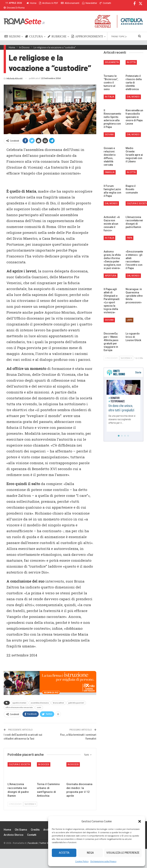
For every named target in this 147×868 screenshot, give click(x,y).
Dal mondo (133, 92)
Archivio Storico (14, 830)
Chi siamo (21, 825)
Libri (129, 316)
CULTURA (34, 32)
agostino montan (19, 698)
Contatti (32, 830)
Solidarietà (112, 58)
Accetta (64, 853)
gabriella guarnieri (76, 698)
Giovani (109, 130)
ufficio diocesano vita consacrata (19, 703)
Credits (35, 825)
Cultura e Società (19, 760)
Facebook (33, 839)
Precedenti (15, 800)
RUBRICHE (57, 32)
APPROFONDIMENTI (87, 32)
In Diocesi (44, 760)
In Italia (109, 92)
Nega (90, 853)
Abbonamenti (70, 3)
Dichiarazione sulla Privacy (103, 861)
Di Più (86, 3)
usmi (39, 703)
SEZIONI (12, 32)
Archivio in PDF (49, 3)
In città (131, 58)
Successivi (30, 800)
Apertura (111, 271)
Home (31, 3)
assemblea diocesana (40, 698)
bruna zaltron (58, 698)
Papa (129, 233)
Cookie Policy (82, 861)
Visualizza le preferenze (123, 853)
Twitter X (44, 839)
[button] (140, 821)
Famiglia (110, 168)
